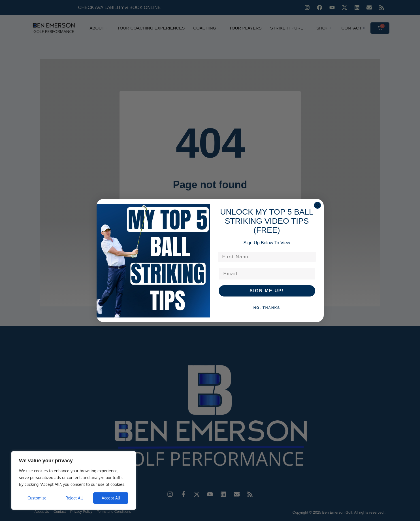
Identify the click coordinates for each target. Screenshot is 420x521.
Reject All (74, 498)
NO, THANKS (267, 308)
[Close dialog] (317, 205)
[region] (74, 480)
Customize (37, 498)
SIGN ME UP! (267, 291)
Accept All (111, 498)
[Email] (267, 274)
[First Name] (267, 257)
